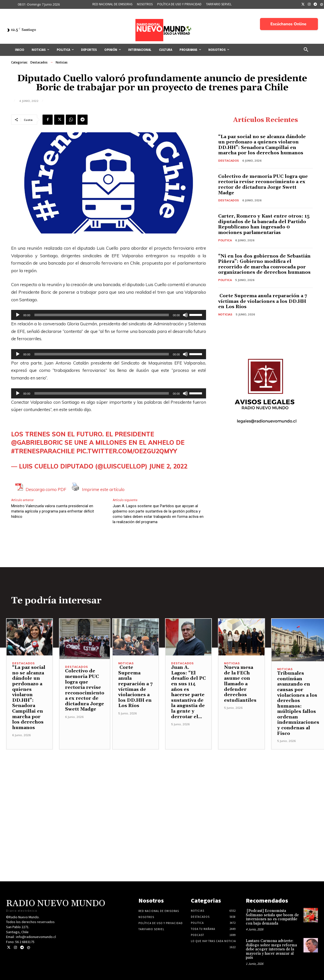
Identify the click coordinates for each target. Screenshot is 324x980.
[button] (306, 50)
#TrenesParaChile (43, 451)
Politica (225, 240)
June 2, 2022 (168, 466)
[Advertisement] (162, 785)
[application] (109, 315)
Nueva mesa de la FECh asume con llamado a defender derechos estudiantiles (240, 684)
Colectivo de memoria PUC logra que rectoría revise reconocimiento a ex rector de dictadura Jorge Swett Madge (263, 185)
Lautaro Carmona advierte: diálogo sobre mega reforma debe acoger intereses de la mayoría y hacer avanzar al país (271, 949)
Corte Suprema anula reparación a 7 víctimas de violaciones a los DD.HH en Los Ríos (263, 301)
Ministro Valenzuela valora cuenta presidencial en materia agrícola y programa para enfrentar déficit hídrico (53, 511)
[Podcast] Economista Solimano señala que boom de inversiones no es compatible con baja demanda (272, 917)
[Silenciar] (185, 315)
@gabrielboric (37, 442)
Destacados (39, 62)
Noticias (62, 62)
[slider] (102, 315)
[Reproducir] (18, 315)
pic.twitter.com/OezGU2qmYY (127, 451)
